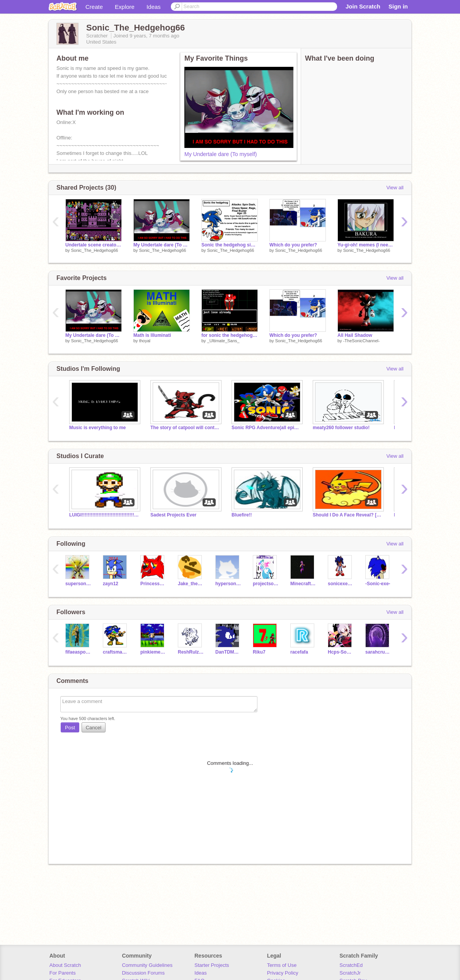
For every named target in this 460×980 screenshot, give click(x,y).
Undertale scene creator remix (94, 245)
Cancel (94, 728)
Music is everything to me (98, 428)
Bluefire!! (242, 515)
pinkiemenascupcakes (153, 652)
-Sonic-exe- (378, 584)
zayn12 (111, 584)
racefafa (299, 652)
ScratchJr (350, 973)
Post (70, 728)
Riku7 (259, 652)
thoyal (145, 341)
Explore (125, 7)
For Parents (63, 973)
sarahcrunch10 (378, 652)
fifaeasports (78, 652)
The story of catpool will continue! (185, 428)
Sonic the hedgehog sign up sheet (230, 245)
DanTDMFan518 (228, 652)
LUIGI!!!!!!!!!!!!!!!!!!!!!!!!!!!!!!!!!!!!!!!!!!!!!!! (104, 515)
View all (395, 188)
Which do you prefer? (293, 245)
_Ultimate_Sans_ (223, 341)
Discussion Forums (143, 973)
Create (94, 7)
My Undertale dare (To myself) (221, 154)
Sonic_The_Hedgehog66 (95, 250)
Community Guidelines (147, 965)
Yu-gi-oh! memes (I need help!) (366, 245)
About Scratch (65, 965)
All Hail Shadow (355, 335)
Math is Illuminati (152, 335)
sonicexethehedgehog (341, 584)
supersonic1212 (78, 584)
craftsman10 (116, 652)
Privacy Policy (283, 973)
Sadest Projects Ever (173, 515)
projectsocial (266, 584)
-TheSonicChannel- (362, 341)
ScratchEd (351, 965)
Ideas (154, 7)
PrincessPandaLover (153, 584)
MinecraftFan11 (303, 584)
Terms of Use (282, 965)
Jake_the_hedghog (191, 584)
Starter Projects (212, 965)
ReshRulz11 (191, 652)
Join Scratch (363, 6)
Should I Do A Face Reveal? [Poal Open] (348, 515)
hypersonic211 (228, 584)
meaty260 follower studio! (341, 428)
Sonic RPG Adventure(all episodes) (266, 428)
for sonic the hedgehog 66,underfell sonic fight (230, 335)
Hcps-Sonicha (341, 652)
